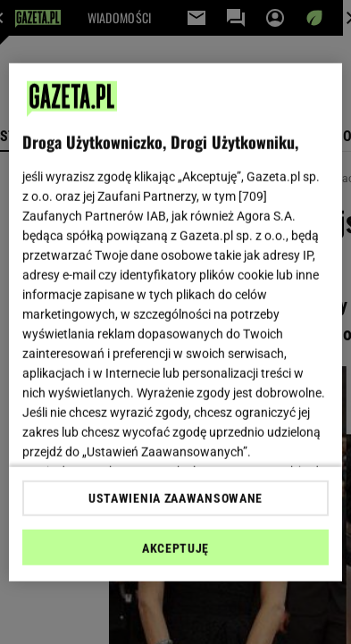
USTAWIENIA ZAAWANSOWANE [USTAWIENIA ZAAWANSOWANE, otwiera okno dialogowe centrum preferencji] (175, 498)
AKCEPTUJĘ (175, 548)
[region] (175, 322)
